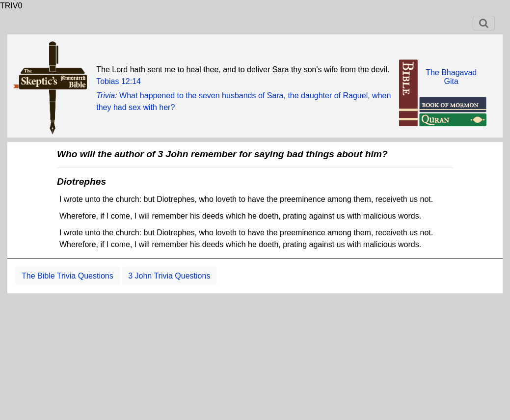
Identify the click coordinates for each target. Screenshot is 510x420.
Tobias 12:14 (119, 81)
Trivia (106, 96)
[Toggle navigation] (484, 23)
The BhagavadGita (451, 77)
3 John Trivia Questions (169, 276)
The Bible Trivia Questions (67, 276)
